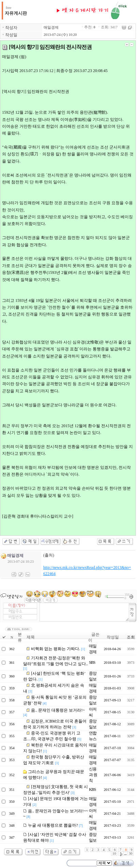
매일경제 (51, 27)
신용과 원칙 (93, 775)
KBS (92, 789)
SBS (92, 662)
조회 (131, 637)
